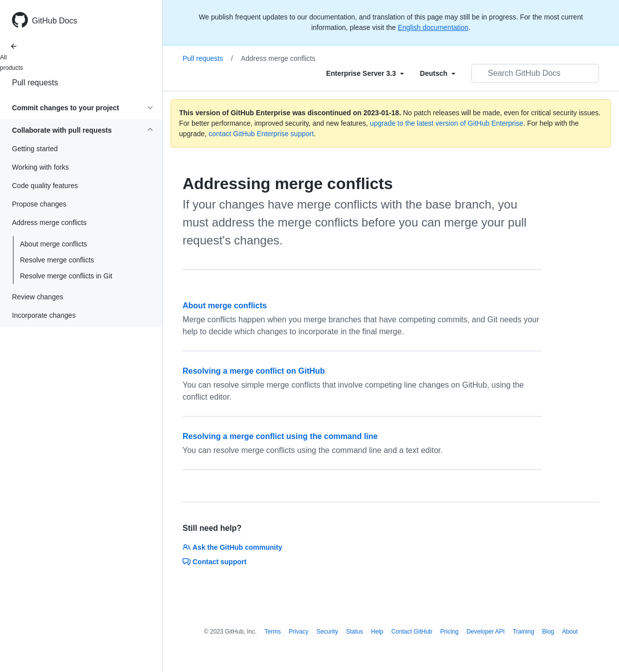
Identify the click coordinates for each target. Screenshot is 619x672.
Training (523, 632)
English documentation (433, 27)
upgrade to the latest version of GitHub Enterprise (447, 123)
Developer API (486, 632)
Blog (548, 632)
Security (327, 632)
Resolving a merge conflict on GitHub (254, 371)
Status (355, 632)
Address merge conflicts (278, 58)
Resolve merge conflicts (57, 260)
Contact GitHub (412, 632)
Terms (273, 632)
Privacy (299, 632)
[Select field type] (365, 73)
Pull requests (35, 83)
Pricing (450, 632)
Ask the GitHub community (232, 547)
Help (377, 632)
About (570, 632)
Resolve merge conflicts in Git (66, 276)
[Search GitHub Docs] (535, 73)
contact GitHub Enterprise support (261, 134)
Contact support (214, 562)
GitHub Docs (55, 21)
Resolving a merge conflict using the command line (280, 436)
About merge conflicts (54, 244)
